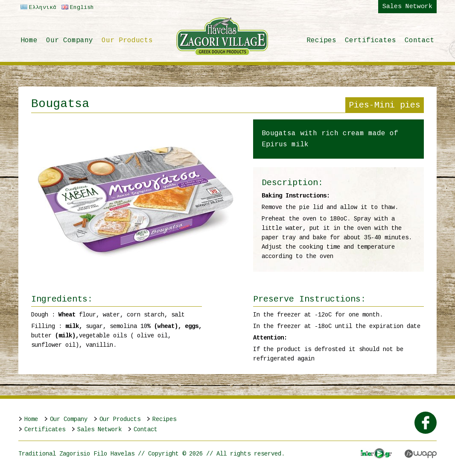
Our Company (70, 41)
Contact (420, 41)
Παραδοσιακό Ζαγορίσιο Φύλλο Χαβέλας (222, 36)
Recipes (321, 41)
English (77, 7)
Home (29, 41)
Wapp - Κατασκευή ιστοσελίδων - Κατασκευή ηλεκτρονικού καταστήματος (421, 454)
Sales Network (407, 7)
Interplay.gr (376, 454)
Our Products (127, 41)
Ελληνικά (37, 7)
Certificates (370, 41)
